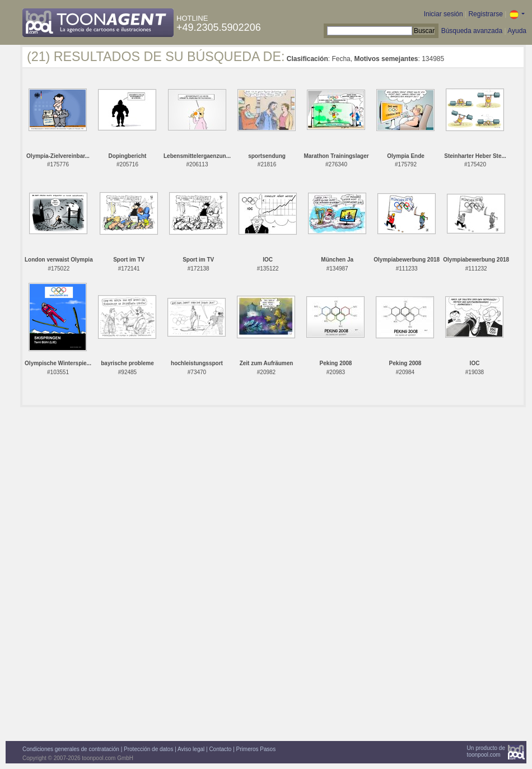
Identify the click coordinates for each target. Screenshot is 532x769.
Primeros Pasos (256, 749)
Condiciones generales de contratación (71, 749)
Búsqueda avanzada (472, 31)
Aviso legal (191, 749)
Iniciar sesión (444, 14)
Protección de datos (148, 749)
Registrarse (485, 14)
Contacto (220, 749)
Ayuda (517, 31)
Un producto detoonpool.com (486, 751)
